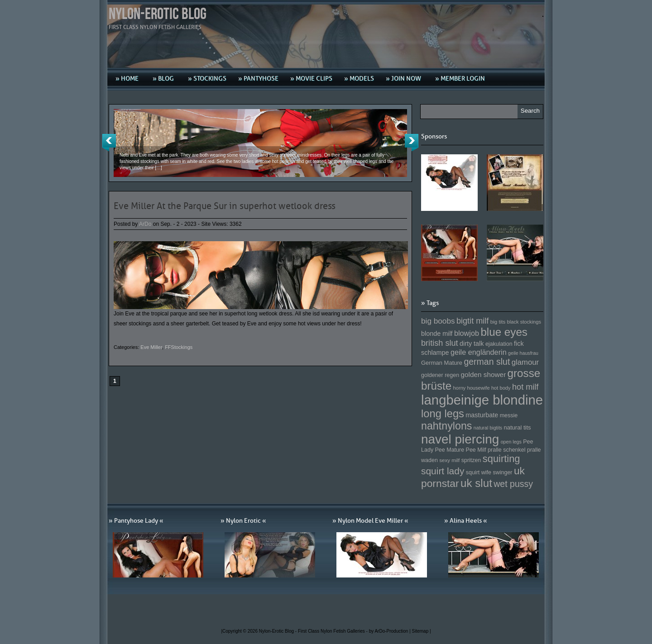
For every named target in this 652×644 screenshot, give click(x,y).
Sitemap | (422, 631)
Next (412, 143)
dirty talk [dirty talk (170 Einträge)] (472, 343)
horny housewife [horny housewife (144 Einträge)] (472, 388)
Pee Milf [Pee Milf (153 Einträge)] (476, 450)
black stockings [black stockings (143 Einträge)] (524, 322)
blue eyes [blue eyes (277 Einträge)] (504, 332)
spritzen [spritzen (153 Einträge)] (471, 460)
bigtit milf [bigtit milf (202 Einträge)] (473, 321)
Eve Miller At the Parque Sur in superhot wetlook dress (225, 206)
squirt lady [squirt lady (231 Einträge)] (443, 471)
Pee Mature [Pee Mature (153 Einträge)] (449, 450)
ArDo (145, 224)
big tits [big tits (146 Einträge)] (498, 322)
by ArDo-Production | (391, 631)
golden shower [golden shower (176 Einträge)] (484, 374)
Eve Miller (151, 347)
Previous (109, 143)
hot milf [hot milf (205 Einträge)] (525, 387)
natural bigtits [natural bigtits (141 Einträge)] (488, 428)
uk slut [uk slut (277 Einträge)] (476, 483)
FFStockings (179, 347)
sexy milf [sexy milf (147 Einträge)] (449, 460)
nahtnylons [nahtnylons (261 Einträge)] (446, 426)
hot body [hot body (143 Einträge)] (501, 388)
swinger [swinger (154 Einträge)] (502, 472)
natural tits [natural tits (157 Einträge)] (518, 427)
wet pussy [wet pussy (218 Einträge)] (513, 484)
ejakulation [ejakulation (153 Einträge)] (499, 344)
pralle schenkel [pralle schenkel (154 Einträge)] (507, 450)
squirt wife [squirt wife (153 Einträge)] (479, 472)
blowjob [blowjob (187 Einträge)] (467, 333)
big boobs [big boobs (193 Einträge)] (438, 321)
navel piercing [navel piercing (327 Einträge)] (460, 439)
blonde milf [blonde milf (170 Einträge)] (437, 334)
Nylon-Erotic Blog (158, 14)
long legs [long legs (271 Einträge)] (443, 414)
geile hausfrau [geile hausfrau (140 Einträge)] (523, 353)
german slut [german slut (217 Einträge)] (487, 362)
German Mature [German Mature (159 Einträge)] (442, 363)
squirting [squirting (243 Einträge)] (501, 459)
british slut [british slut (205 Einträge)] (440, 343)
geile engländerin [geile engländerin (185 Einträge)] (479, 352)
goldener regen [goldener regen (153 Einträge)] (440, 375)
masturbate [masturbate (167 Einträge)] (482, 415)
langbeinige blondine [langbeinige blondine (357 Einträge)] (482, 400)
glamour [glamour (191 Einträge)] (525, 362)
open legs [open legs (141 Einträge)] (511, 442)
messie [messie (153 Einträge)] (509, 415)
